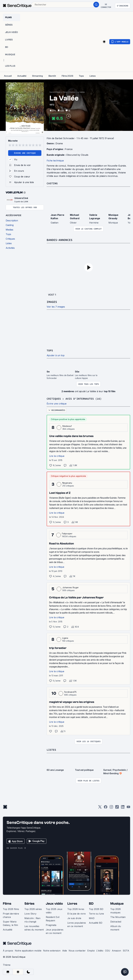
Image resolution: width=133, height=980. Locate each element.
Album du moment (116, 927)
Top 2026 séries (33, 909)
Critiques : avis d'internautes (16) (77, 398)
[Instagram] (111, 807)
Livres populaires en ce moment (77, 924)
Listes (52, 749)
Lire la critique (57, 456)
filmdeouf (67, 426)
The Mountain (118, 916)
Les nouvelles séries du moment (34, 927)
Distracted (116, 921)
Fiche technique (55, 161)
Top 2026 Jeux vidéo (54, 910)
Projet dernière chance (11, 915)
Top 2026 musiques (116, 910)
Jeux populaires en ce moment (55, 931)
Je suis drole (74, 918)
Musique (117, 903)
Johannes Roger (70, 587)
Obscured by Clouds (77, 155)
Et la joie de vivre (76, 913)
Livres (72, 903)
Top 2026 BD (96, 909)
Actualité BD (96, 922)
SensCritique (55, 92)
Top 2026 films (11, 909)
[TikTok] (117, 807)
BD (91, 903)
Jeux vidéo (54, 903)
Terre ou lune (96, 913)
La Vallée (81, 92)
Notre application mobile (28, 950)
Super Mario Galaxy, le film (10, 923)
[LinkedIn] (123, 807)
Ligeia (65, 638)
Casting (53, 183)
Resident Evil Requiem (53, 918)
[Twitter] (100, 807)
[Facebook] (106, 807)
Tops (50, 350)
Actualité (8, 929)
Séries (29, 903)
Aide (65, 950)
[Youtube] (128, 807)
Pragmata (51, 924)
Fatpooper (67, 533)
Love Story (30, 913)
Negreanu (67, 482)
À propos (8, 950)
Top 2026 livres (76, 909)
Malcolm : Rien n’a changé (32, 919)
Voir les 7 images (56, 307)
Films (65, 92)
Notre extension (52, 950)
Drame (72, 92)
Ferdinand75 (70, 692)
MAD (92, 918)
